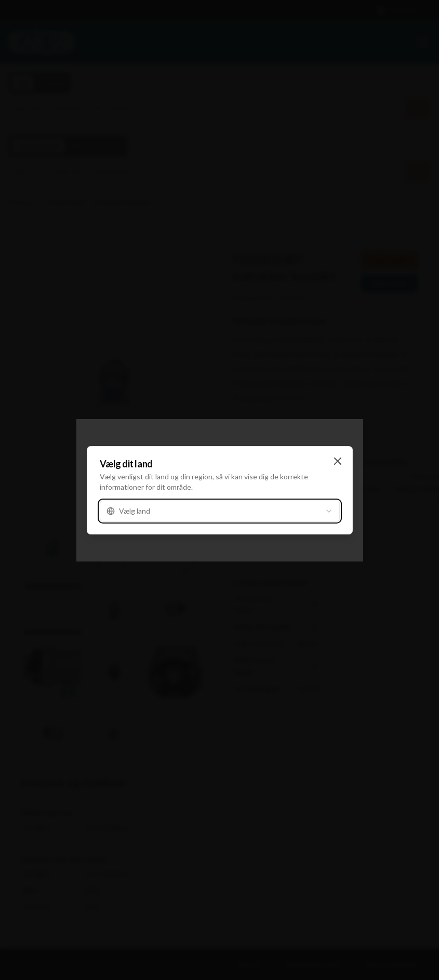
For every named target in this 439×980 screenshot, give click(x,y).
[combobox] (220, 511)
